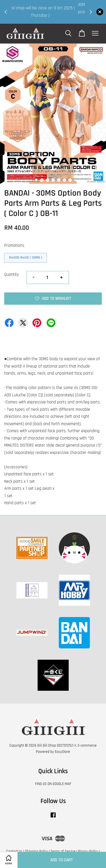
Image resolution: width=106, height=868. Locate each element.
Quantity (12, 275)
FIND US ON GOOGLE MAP (53, 784)
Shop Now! (50, 19)
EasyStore (62, 752)
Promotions (14, 245)
